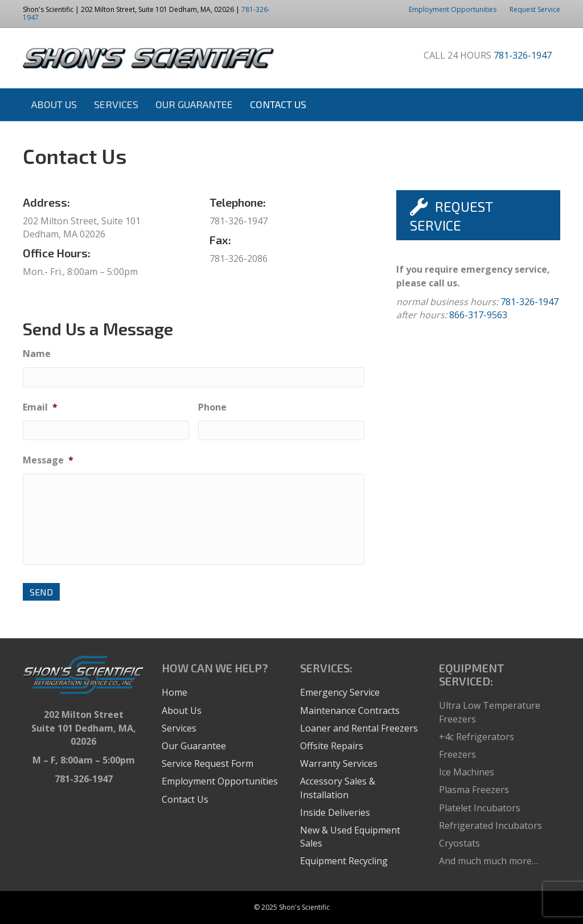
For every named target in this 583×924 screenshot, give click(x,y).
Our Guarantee (194, 104)
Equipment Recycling (344, 861)
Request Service (535, 9)
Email (40, 407)
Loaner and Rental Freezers (359, 728)
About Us (54, 104)
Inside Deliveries (335, 812)
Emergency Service (340, 692)
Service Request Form (208, 763)
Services (116, 104)
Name (37, 354)
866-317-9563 (478, 315)
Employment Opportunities (453, 9)
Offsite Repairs (332, 746)
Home (175, 692)
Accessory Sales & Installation (338, 788)
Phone (212, 407)
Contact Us (278, 104)
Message (48, 460)
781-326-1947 (523, 55)
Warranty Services (339, 763)
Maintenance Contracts (350, 711)
